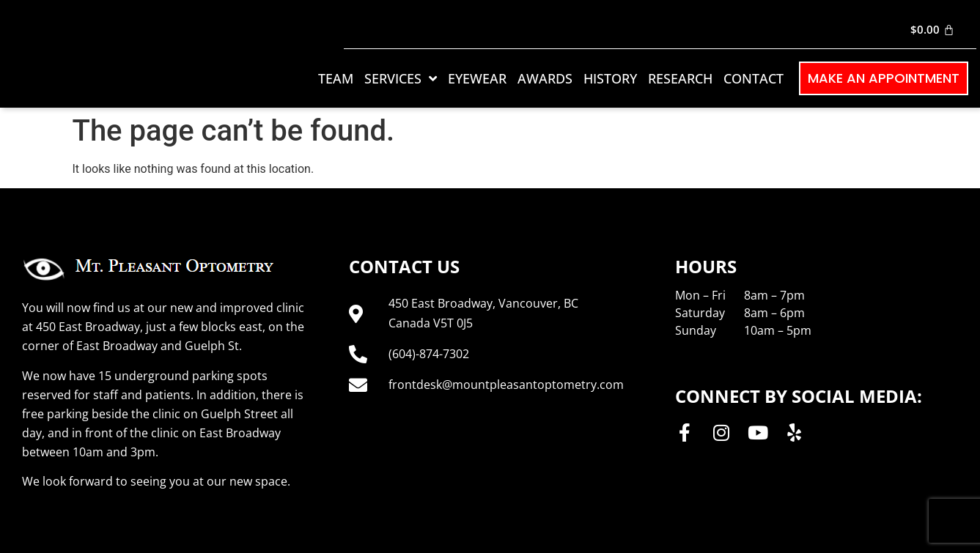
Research (680, 78)
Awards (545, 78)
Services (401, 78)
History (610, 78)
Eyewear (477, 78)
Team (336, 78)
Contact (754, 78)
